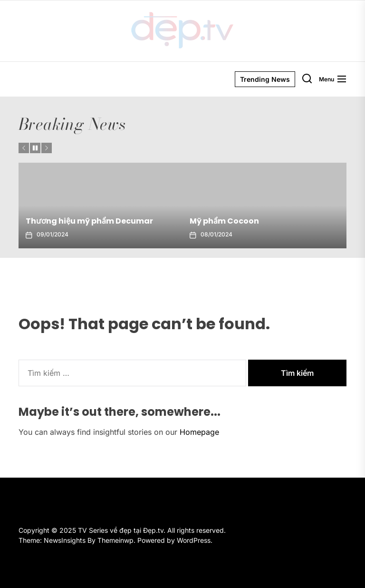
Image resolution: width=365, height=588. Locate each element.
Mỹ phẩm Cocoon (224, 221)
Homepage (199, 432)
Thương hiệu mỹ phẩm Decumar (89, 221)
